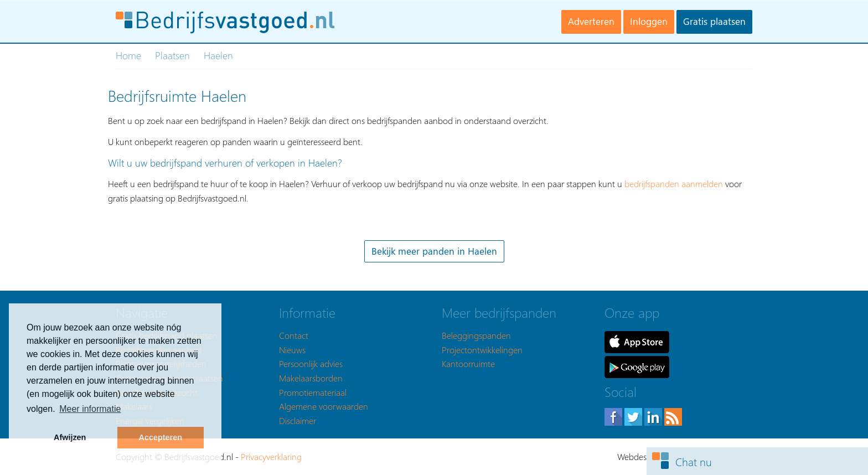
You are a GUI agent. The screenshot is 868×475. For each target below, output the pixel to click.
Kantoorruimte (468, 363)
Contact (294, 335)
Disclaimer (298, 420)
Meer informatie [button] (90, 409)
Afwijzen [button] (70, 437)
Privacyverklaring (271, 456)
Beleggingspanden (476, 335)
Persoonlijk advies (311, 363)
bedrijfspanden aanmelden (674, 184)
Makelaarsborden (311, 378)
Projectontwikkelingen (482, 350)
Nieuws (292, 350)
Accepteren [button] (161, 437)
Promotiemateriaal (313, 392)
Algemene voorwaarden (324, 406)
